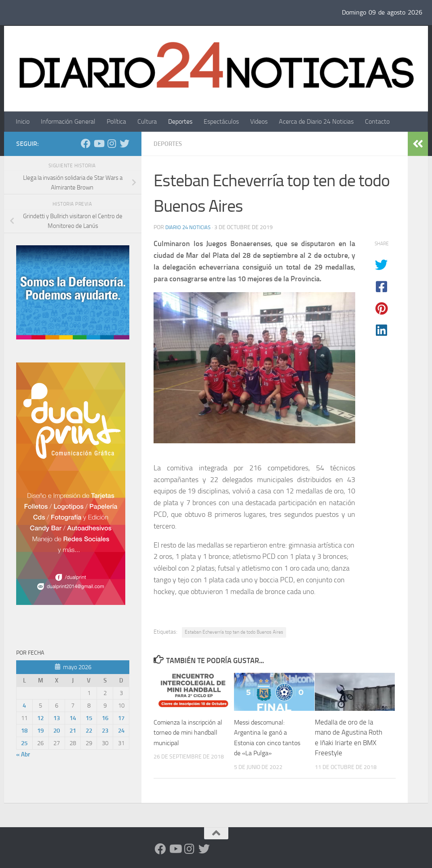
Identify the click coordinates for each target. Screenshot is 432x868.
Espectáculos (221, 121)
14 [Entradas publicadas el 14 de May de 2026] (73, 718)
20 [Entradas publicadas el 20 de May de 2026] (57, 731)
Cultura (147, 121)
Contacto (377, 121)
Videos (259, 121)
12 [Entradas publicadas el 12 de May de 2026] (40, 718)
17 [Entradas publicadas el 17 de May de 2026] (121, 718)
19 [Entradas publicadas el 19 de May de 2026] (40, 731)
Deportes (180, 121)
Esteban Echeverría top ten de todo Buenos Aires (234, 632)
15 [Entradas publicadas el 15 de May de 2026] (89, 718)
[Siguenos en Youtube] (99, 143)
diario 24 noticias (189, 227)
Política (116, 121)
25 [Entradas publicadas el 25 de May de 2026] (24, 743)
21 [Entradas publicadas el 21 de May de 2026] (73, 731)
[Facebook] (86, 143)
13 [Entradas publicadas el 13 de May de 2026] (57, 718)
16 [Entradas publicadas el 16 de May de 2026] (105, 718)
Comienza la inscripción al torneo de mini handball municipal (187, 732)
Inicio (23, 121)
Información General (68, 121)
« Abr (23, 754)
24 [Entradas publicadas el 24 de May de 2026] (121, 731)
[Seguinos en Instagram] (112, 143)
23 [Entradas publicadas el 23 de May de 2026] (105, 731)
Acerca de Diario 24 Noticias (316, 121)
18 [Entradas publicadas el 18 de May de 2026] (24, 731)
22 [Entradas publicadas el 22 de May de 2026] (89, 731)
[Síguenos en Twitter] (124, 143)
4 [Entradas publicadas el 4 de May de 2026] (24, 706)
